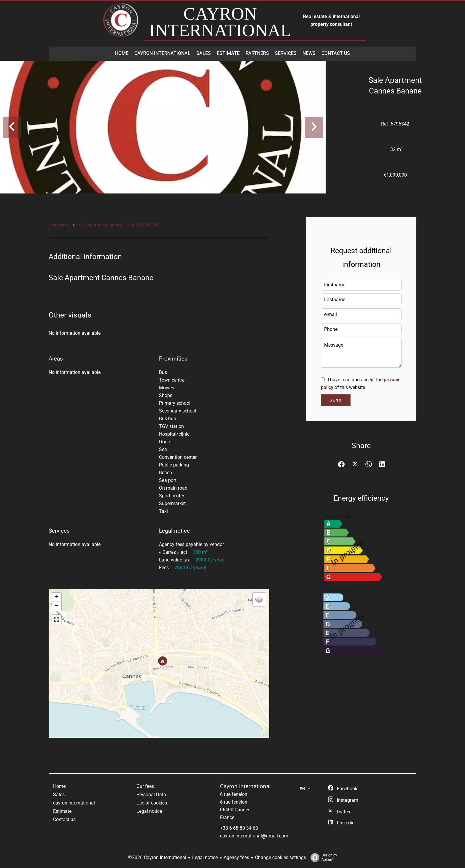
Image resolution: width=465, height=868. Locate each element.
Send (336, 400)
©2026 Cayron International (157, 857)
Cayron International (245, 786)
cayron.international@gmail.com (254, 836)
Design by (322, 858)
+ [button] (57, 597)
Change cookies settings (281, 857)
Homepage (59, 225)
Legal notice (205, 857)
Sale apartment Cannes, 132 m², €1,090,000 (119, 225)
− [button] (57, 606)
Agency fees (236, 857)
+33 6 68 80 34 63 (239, 828)
